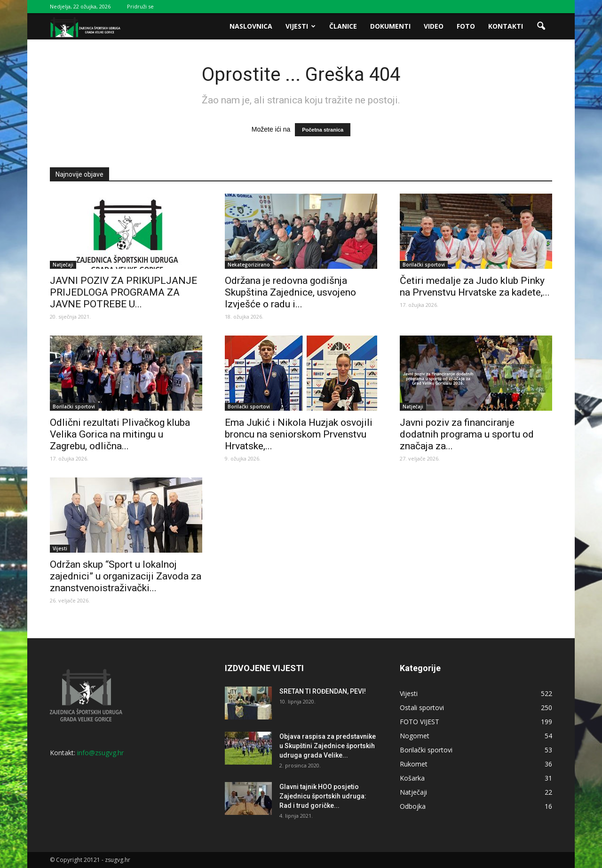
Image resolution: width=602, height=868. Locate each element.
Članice (343, 26)
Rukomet (414, 764)
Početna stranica (323, 130)
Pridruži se (140, 6)
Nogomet (415, 736)
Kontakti (506, 26)
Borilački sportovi (424, 265)
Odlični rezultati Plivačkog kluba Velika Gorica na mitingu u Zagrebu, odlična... (120, 434)
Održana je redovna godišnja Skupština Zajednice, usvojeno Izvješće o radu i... (290, 292)
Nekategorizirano (249, 265)
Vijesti (301, 26)
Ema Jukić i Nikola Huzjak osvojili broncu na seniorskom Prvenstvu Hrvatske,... (299, 434)
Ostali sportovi (422, 708)
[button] (541, 26)
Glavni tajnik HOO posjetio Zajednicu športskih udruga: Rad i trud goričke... (323, 796)
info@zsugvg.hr (100, 753)
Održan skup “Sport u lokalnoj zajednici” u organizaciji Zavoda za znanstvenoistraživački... (126, 576)
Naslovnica (251, 26)
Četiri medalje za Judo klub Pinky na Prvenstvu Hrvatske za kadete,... (475, 286)
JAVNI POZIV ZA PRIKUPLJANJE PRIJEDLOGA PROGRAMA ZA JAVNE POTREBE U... (123, 292)
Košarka (412, 778)
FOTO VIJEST (420, 722)
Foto (466, 26)
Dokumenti (390, 26)
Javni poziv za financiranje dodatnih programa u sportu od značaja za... (467, 434)
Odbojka (413, 806)
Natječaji (63, 265)
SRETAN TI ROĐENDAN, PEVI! (323, 691)
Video (434, 26)
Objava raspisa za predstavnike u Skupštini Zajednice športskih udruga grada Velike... (328, 746)
